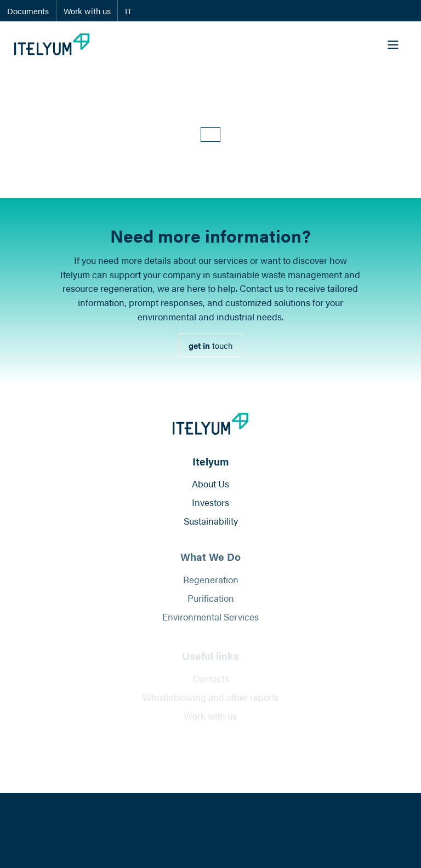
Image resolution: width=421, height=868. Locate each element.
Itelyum (211, 463)
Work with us (87, 11)
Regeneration (211, 584)
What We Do (210, 561)
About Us (210, 485)
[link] (210, 345)
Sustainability (211, 523)
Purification (211, 603)
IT (128, 11)
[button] (210, 135)
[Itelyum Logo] (52, 44)
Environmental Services (210, 622)
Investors (210, 504)
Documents (28, 11)
